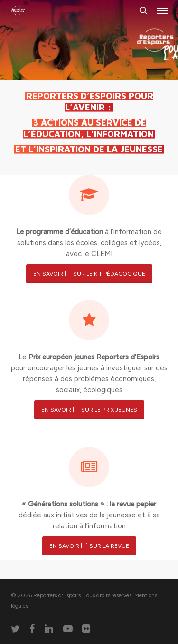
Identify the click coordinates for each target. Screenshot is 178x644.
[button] (162, 10)
